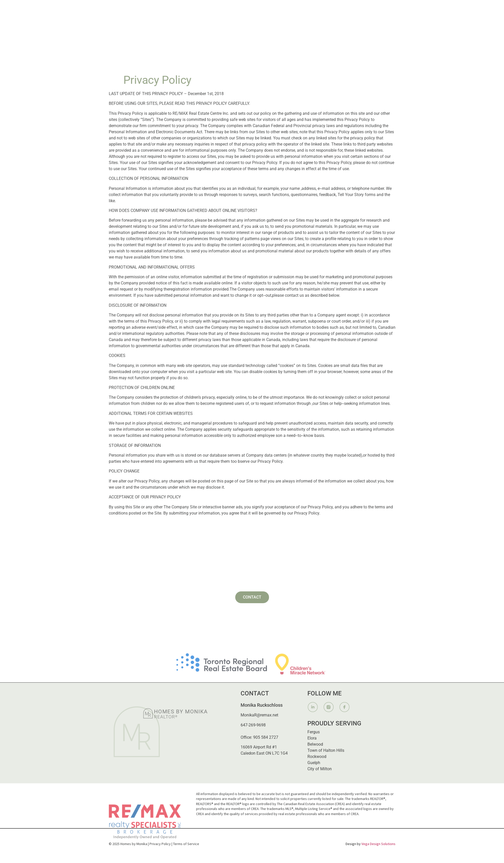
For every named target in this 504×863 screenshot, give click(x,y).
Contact (350, 9)
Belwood (315, 744)
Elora (312, 738)
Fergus (314, 732)
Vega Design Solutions (378, 844)
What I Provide (287, 9)
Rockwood (317, 757)
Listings (323, 9)
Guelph (314, 763)
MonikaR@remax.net (259, 715)
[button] (287, 9)
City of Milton (320, 769)
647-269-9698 (253, 725)
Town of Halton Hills (326, 750)
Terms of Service (186, 844)
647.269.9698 (380, 9)
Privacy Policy (160, 844)
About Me (250, 9)
